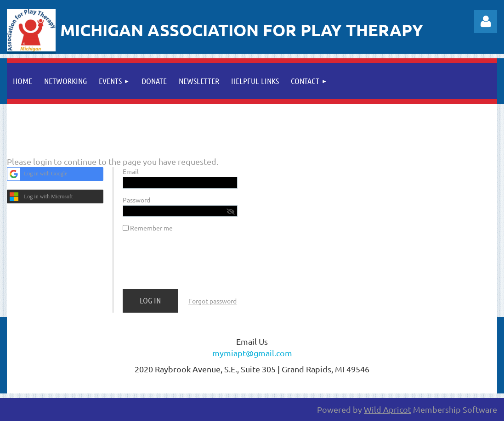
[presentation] (193, 264)
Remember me (151, 228)
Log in (486, 22)
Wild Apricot (388, 409)
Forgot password (212, 301)
